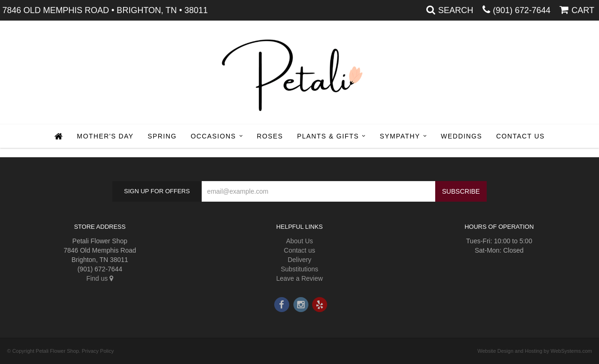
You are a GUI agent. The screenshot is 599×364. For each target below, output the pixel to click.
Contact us (300, 250)
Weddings (461, 136)
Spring (162, 136)
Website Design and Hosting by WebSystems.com (535, 351)
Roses (270, 136)
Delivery (300, 260)
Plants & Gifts (328, 136)
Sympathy (400, 136)
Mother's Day (105, 136)
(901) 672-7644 (522, 10)
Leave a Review (299, 278)
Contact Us (520, 136)
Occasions (214, 136)
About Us (299, 241)
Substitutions (299, 269)
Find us (100, 278)
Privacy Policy (98, 351)
